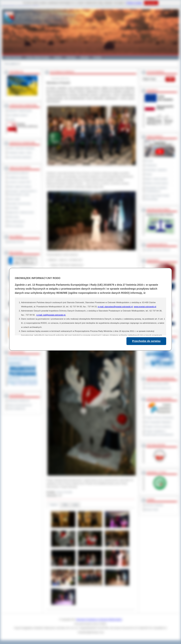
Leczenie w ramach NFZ (19, 182)
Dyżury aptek (14, 199)
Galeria (58, 57)
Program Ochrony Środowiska (159, 418)
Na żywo (149, 161)
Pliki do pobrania (15, 226)
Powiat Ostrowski (13, 57)
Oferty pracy (13, 217)
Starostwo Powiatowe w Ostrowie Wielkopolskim (99, 619)
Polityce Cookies (134, 3)
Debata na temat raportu (156, 183)
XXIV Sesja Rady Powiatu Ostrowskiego (157, 197)
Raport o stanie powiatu (156, 179)
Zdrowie (84, 57)
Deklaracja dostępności (19, 401)
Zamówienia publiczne (18, 173)
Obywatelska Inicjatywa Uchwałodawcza (156, 189)
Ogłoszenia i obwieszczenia (21, 212)
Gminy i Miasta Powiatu (38, 57)
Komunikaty (13, 208)
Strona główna (11, 64)
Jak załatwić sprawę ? (18, 115)
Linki (75, 505)
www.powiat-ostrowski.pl (145, 307)
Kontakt (97, 57)
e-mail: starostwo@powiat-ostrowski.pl (115, 307)
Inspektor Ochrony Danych (158, 250)
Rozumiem (151, 3)
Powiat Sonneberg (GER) (157, 384)
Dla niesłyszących (16, 221)
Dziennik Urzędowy (154, 505)
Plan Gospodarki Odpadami (158, 422)
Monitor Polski (152, 510)
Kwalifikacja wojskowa (18, 178)
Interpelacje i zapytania (156, 170)
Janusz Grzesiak (64, 492)
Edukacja (71, 57)
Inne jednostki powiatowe (20, 157)
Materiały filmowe (16, 242)
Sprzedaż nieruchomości (19, 204)
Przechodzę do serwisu (146, 341)
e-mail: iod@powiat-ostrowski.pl (51, 315)
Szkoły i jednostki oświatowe (21, 148)
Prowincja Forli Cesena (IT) (158, 388)
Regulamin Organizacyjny (20, 111)
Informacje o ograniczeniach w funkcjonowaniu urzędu (22, 193)
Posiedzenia (151, 165)
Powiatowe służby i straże (20, 153)
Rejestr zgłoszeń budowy (20, 187)
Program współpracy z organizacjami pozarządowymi (159, 433)
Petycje (148, 174)
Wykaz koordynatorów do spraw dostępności (20, 407)
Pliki (65, 505)
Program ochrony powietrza (158, 427)
